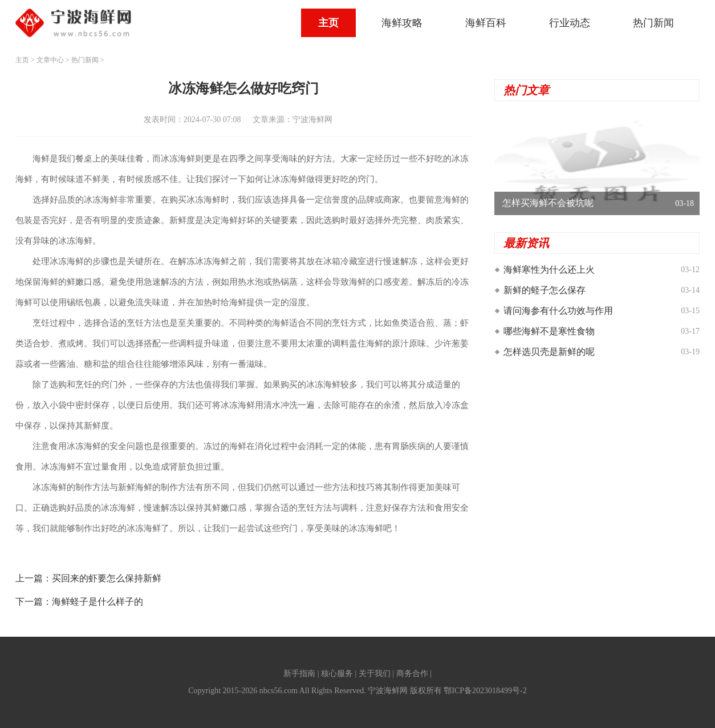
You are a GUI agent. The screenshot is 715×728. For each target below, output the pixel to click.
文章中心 (50, 60)
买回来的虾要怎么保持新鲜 (107, 578)
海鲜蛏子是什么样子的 (97, 602)
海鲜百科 (486, 23)
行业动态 (570, 23)
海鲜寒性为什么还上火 (549, 270)
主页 (328, 23)
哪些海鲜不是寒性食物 (549, 331)
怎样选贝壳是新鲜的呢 (549, 352)
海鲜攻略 (402, 23)
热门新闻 (653, 23)
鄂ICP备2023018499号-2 (485, 691)
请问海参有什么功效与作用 (558, 311)
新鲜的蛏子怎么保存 (545, 290)
